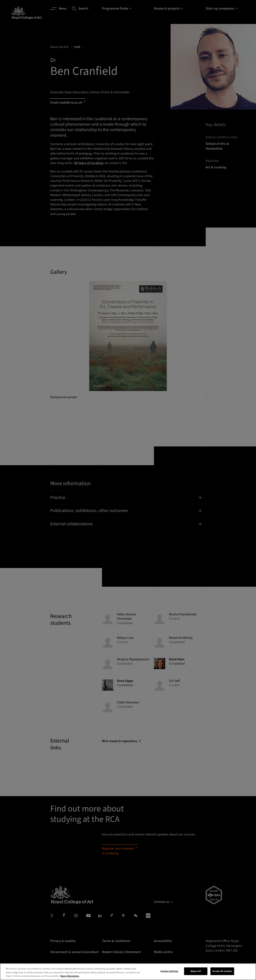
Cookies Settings (169, 973)
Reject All (196, 973)
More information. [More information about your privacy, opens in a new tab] (70, 978)
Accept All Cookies (222, 973)
